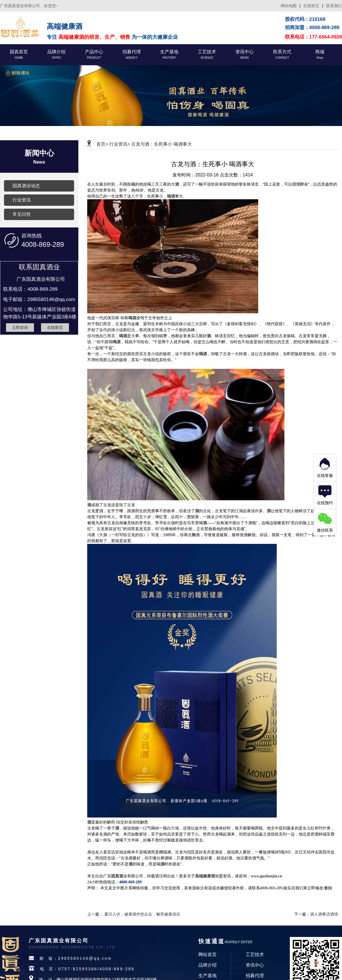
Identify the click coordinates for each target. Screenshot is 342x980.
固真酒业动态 (26, 186)
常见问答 (22, 214)
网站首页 (207, 954)
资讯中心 (255, 965)
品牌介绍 (207, 965)
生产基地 (207, 976)
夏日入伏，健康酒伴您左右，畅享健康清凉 (142, 914)
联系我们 (334, 6)
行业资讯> (120, 144)
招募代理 (255, 976)
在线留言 (311, 6)
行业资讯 (22, 200)
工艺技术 (255, 954)
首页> (102, 144)
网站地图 (289, 6)
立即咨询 (20, 328)
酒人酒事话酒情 (324, 914)
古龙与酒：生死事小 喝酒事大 (161, 144)
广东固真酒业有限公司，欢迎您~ (29, 6)
